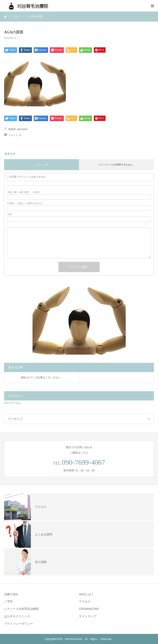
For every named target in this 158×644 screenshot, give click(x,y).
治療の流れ (11, 594)
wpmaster (22, 129)
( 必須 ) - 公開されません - (26, 203)
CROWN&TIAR (89, 609)
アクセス (85, 601)
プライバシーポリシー (19, 624)
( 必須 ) (24, 192)
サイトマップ (88, 616)
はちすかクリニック (17, 616)
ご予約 (8, 601)
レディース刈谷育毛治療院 (21, 609)
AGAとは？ (86, 594)
